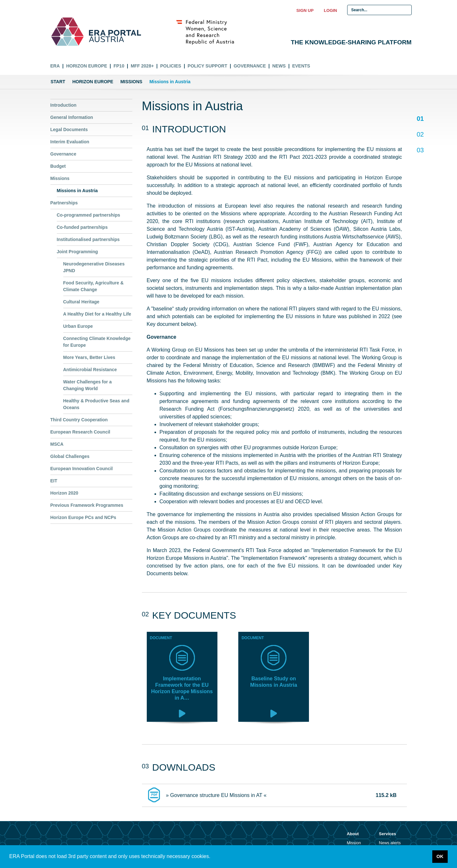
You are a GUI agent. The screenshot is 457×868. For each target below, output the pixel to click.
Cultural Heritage (81, 302)
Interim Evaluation (70, 142)
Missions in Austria (77, 191)
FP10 (119, 66)
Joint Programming (77, 252)
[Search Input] (379, 10)
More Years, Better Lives (89, 357)
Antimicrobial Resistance (90, 370)
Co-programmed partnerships (89, 215)
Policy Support (207, 66)
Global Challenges (70, 456)
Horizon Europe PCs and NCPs (83, 517)
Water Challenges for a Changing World (88, 385)
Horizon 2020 (64, 493)
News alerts (390, 843)
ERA (55, 66)
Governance (250, 66)
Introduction (64, 105)
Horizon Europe (87, 66)
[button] (213, 857)
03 (420, 150)
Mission (354, 843)
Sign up (305, 10)
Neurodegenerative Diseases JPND (94, 267)
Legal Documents (69, 130)
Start (58, 82)
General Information (72, 117)
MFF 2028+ (142, 66)
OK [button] (440, 856)
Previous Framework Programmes (87, 505)
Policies (171, 66)
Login (330, 10)
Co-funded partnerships (82, 227)
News (279, 66)
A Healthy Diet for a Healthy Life (97, 314)
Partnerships (64, 203)
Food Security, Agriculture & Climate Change (93, 286)
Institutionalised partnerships (88, 239)
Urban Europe (78, 326)
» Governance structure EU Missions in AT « (216, 795)
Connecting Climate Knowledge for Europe (97, 342)
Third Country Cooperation (79, 420)
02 (420, 135)
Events (301, 66)
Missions (131, 82)
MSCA (57, 444)
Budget (58, 166)
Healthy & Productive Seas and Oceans (96, 404)
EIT (54, 481)
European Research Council (80, 432)
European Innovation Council (82, 469)
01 (420, 119)
